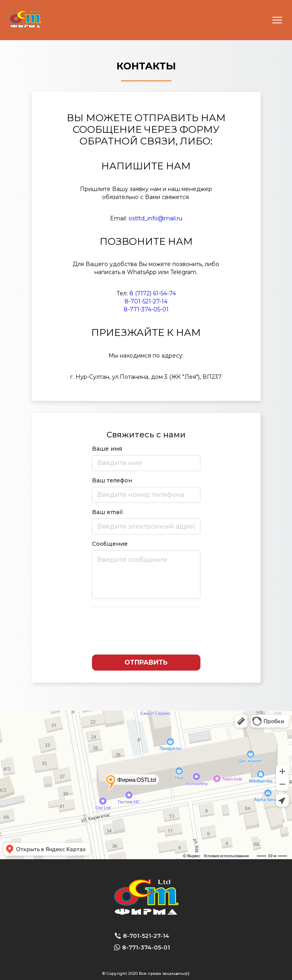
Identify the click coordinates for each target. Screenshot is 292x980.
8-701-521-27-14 (146, 301)
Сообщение (146, 569)
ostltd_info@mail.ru (155, 218)
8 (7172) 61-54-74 (153, 293)
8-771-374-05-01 (146, 309)
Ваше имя (146, 458)
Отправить (146, 662)
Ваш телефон (146, 490)
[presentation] (146, 631)
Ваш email (146, 522)
